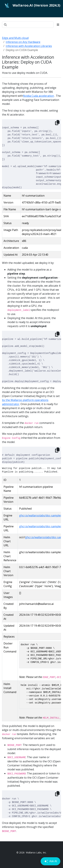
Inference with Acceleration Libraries (29, 46)
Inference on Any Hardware (23, 42)
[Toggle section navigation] (58, 25)
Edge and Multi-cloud (15, 38)
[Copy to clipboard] (57, 123)
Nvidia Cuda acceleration (38, 96)
